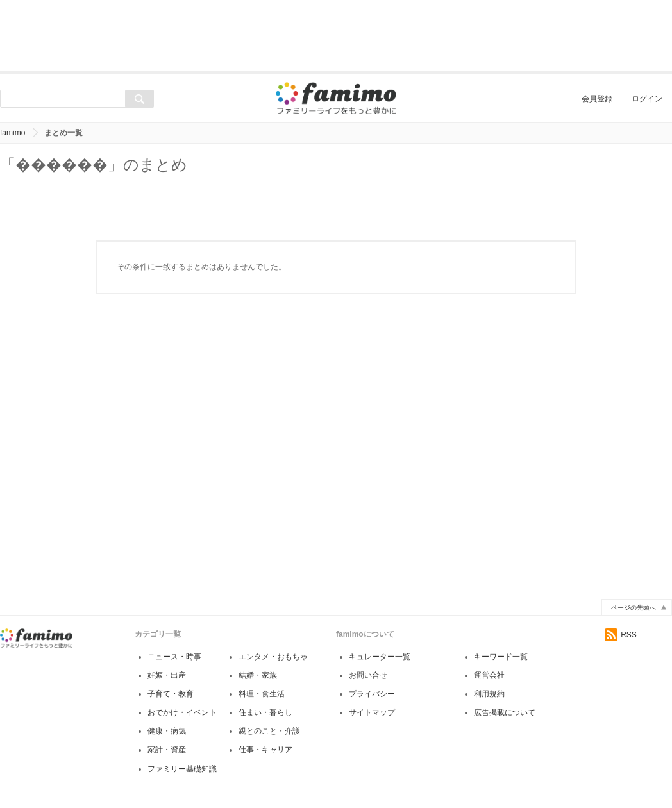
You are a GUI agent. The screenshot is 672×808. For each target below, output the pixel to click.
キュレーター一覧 (380, 657)
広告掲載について (505, 712)
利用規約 (489, 694)
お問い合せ (368, 675)
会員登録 (597, 99)
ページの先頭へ (634, 608)
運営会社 (489, 675)
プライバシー (372, 694)
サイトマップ (372, 712)
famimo (13, 133)
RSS (621, 635)
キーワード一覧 (501, 657)
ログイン (647, 99)
